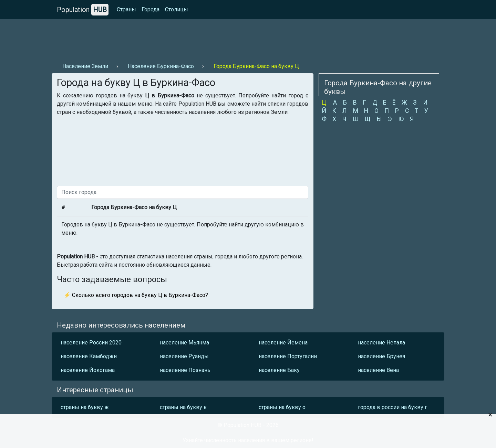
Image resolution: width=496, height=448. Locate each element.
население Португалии (288, 356)
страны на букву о (282, 407)
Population (83, 10)
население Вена (378, 370)
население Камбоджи (89, 356)
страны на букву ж (85, 407)
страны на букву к (183, 407)
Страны (126, 9)
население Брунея (381, 356)
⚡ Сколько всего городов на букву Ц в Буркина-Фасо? (136, 295)
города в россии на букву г (392, 407)
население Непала (381, 343)
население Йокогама (88, 370)
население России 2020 (91, 343)
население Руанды (184, 356)
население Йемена (283, 343)
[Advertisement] (177, 38)
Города (151, 9)
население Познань (185, 370)
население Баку (279, 370)
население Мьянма (184, 343)
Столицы (177, 9)
